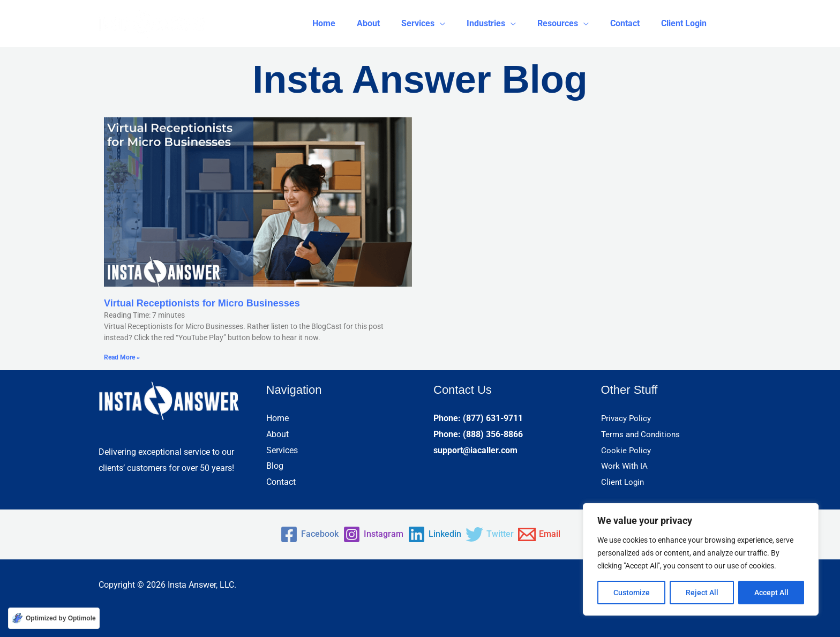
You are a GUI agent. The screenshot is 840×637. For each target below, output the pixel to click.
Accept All (771, 593)
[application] (459, 24)
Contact (281, 482)
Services (282, 450)
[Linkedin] (434, 534)
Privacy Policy (628, 418)
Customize (632, 593)
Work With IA (625, 466)
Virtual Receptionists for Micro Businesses (202, 303)
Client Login (624, 482)
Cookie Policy (627, 450)
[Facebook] (287, 534)
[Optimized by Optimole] (54, 618)
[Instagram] (362, 534)
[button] (442, 24)
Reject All (702, 593)
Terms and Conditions (643, 434)
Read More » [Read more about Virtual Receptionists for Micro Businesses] (122, 357)
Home (277, 418)
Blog (275, 466)
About (277, 434)
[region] (701, 559)
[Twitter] (501, 534)
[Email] (562, 534)
